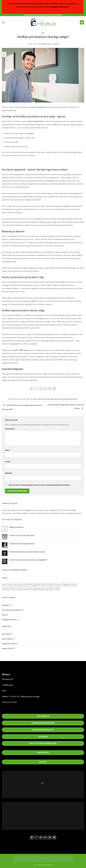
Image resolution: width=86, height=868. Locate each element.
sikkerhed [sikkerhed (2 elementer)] (6, 589)
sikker (55, 124)
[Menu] (3, 22)
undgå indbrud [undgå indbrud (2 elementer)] (38, 589)
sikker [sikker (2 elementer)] (74, 585)
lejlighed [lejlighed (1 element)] (67, 585)
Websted (8, 473)
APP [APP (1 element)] (30, 585)
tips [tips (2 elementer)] (13, 589)
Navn (8, 450)
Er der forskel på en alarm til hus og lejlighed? (28, 560)
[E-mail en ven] (45, 389)
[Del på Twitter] (41, 389)
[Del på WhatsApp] (32, 389)
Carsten (56, 44)
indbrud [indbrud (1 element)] (51, 585)
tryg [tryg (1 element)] (18, 589)
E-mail (8, 462)
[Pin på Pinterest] (50, 389)
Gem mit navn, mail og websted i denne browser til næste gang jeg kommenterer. (40, 485)
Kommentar (10, 429)
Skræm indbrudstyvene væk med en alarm (27, 552)
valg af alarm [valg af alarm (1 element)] (49, 589)
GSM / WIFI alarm (21, 350)
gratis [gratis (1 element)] (44, 585)
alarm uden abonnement (51, 399)
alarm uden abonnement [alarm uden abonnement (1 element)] (18, 585)
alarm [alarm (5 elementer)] (5, 585)
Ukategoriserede (9, 619)
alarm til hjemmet (36, 121)
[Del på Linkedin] (54, 389)
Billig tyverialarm (17, 527)
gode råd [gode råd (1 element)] (37, 585)
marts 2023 (7, 639)
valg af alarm (73, 399)
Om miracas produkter (12, 610)
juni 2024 (6, 634)
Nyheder (6, 605)
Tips (4, 615)
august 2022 (7, 648)
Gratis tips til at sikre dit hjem (22, 535)
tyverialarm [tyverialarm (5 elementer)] (26, 589)
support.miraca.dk (60, 7)
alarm (31, 133)
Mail (4, 691)
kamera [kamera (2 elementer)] (59, 585)
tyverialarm (41, 107)
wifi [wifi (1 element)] (57, 589)
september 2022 (9, 643)
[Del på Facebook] (36, 389)
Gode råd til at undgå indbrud (22, 543)
